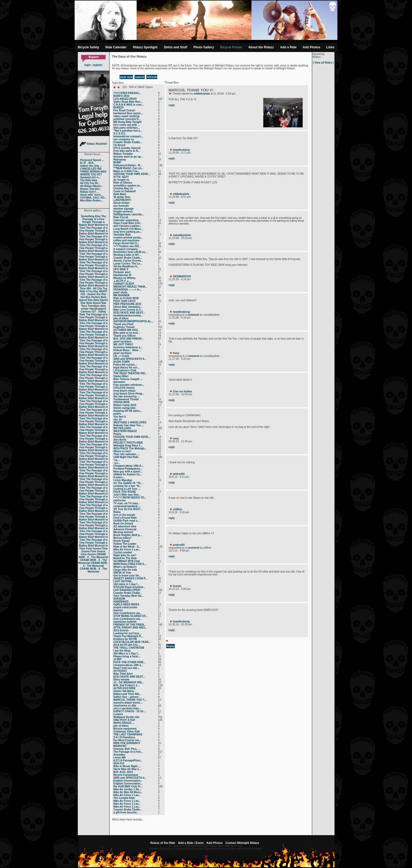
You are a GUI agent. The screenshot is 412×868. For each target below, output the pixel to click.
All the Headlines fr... (126, 266)
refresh (152, 77)
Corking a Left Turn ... (127, 489)
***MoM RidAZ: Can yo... (128, 168)
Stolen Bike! (121, 376)
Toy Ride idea (89, 180)
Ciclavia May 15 (123, 188)
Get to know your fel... (127, 576)
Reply (171, 646)
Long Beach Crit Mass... (128, 229)
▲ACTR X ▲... (122, 281)
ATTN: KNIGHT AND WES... (130, 628)
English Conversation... (128, 781)
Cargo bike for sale (125, 570)
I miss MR (120, 758)
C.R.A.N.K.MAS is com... (129, 105)
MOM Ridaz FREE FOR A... (130, 564)
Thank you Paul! (124, 324)
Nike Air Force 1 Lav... (127, 550)
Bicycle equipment (125, 729)
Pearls (117, 434)
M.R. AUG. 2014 (123, 772)
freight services (123, 212)
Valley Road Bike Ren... (128, 102)
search (140, 77)
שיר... (117, 460)
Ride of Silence (123, 183)
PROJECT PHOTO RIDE (128, 443)
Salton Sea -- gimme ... (128, 697)
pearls (117, 414)
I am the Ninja (122, 651)
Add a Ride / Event (191, 843)
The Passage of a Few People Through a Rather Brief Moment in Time (93, 222)
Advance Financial (125, 529)
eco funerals (121, 206)
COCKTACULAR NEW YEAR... (132, 642)
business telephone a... (128, 347)
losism (177, 586)
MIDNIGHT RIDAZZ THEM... (130, 287)
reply (172, 105)
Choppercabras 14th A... (129, 466)
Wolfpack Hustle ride (127, 717)
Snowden (119, 755)
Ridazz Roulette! (93, 144)
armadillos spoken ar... (128, 186)
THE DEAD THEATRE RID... (130, 373)
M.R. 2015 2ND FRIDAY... (129, 339)
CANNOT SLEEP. (124, 284)
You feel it (120, 417)
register (98, 65)
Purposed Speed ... (92, 160)
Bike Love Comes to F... (128, 310)
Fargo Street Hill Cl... (126, 243)
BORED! (119, 108)
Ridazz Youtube (123, 154)
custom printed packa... (128, 238)
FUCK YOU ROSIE (125, 492)
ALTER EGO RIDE (125, 688)
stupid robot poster (126, 607)
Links (330, 47)
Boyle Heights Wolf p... (128, 535)
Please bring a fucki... (127, 656)
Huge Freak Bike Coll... (128, 223)
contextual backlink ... (127, 506)
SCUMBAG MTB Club (127, 561)
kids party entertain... (127, 128)
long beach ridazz (125, 391)
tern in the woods (124, 515)
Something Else (91, 216)
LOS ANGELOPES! (125, 99)
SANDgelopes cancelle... (129, 214)
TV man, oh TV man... (127, 503)
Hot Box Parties (90, 297)
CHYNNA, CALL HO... (93, 198)
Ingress (118, 610)
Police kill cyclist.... (125, 365)
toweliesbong (181, 150)
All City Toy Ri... (90, 183)
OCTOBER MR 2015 (126, 330)
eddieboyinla (202, 94)
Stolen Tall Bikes (124, 691)
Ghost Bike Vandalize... (128, 307)
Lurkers (118, 714)
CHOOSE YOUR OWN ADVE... (132, 174)
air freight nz (121, 180)
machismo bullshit (125, 622)
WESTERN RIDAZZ (125, 431)
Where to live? (122, 451)
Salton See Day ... (91, 166)
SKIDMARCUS (182, 276)
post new (126, 77)
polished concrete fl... (127, 119)
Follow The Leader (125, 544)
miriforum (120, 500)
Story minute (122, 680)
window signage (124, 209)
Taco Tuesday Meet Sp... (129, 596)
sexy (176, 438)
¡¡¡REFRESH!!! (122, 200)
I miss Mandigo (123, 480)
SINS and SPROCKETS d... (130, 778)
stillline (177, 509)
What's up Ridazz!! (125, 567)
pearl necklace (123, 342)
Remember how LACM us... (130, 252)
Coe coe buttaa (182, 391)
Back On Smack (123, 524)
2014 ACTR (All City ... (127, 645)
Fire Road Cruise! (124, 110)
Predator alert (122, 272)
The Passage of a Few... (128, 752)
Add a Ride (288, 47)
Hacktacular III (122, 275)
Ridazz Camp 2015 (125, 405)
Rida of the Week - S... (127, 547)
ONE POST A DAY (125, 720)
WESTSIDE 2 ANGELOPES (130, 422)
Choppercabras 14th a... (128, 665)
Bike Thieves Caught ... (128, 379)
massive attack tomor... (128, 703)
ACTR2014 (120, 671)
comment (193, 315)
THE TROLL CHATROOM (129, 648)
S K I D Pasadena (124, 737)
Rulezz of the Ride (163, 843)
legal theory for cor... (126, 368)
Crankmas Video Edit (127, 732)
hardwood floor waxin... (128, 113)
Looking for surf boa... (127, 633)
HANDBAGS (121, 602)
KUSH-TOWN (122, 362)
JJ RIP (118, 659)
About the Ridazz (261, 47)
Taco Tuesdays (90, 306)
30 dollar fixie (122, 197)
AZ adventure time (125, 526)
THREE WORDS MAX (93, 172)
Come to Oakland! (125, 191)
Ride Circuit (121, 217)
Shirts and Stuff (175, 47)
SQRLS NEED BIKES (126, 604)
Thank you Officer (125, 336)
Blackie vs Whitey (125, 278)
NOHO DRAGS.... (124, 723)
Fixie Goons (93, 549)
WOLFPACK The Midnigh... (130, 448)
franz (176, 353)
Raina (117, 512)
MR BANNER (122, 295)
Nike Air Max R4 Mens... (128, 792)
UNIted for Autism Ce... (128, 474)
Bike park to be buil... (127, 333)
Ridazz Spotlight (145, 47)
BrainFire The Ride (125, 558)
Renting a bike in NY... (127, 255)
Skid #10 (119, 763)
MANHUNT (120, 746)
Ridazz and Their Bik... (127, 694)
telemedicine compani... (128, 136)
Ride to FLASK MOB (126, 298)
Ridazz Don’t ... (89, 192)
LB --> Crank (121, 356)
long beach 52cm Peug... (129, 394)
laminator (119, 382)
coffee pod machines (127, 240)
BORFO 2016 (122, 96)
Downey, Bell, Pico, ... (127, 749)
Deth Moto (120, 194)
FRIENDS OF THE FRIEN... (130, 625)
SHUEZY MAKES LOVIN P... (130, 578)
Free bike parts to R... (127, 151)
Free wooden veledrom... (129, 385)
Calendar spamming (126, 220)
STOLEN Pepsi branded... (129, 587)
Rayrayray (120, 160)
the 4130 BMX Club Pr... (128, 786)
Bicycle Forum (231, 47)
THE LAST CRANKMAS (128, 734)
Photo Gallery (204, 47)
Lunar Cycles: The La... (128, 264)
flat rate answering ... (127, 396)
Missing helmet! (123, 532)
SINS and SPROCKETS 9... (130, 359)
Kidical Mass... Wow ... (127, 350)
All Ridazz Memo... (92, 186)
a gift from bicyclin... (126, 812)
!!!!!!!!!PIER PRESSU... (127, 93)
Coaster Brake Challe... (128, 142)
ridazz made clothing (127, 116)
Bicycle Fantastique (126, 775)
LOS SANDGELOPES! (127, 590)
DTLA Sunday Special (127, 148)
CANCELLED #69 (91, 169)
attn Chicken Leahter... (128, 226)
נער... (117, 463)
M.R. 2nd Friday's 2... (127, 685)
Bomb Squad (122, 541)
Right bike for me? (125, 555)
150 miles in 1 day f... (127, 584)
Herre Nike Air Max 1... (127, 769)
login (87, 65)
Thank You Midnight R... (128, 636)
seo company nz (124, 139)
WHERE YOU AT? (91, 175)
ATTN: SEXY (121, 177)
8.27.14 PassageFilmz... (128, 760)
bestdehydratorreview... (128, 316)
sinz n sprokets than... (127, 708)
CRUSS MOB (122, 402)
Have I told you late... (127, 668)
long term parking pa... (128, 232)
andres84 (179, 474)
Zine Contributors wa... (128, 613)
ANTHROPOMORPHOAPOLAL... (133, 321)
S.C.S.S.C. (120, 134)
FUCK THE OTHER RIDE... (130, 662)
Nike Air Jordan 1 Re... (127, 789)
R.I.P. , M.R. (87, 163)
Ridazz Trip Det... (91, 189)
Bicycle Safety (88, 47)
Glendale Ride (122, 235)
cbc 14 (118, 420)
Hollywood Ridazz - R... (128, 165)
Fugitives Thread (124, 327)
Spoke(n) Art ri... (90, 177)
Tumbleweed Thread (126, 399)
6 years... (119, 477)
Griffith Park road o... (127, 521)
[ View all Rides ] (323, 63)
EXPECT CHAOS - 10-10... (130, 711)
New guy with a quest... (128, 472)
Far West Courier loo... (128, 740)
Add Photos (311, 47)
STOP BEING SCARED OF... (131, 616)
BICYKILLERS (122, 428)
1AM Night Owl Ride (126, 457)
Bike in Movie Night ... (127, 766)
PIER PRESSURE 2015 (127, 304)
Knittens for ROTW (125, 639)
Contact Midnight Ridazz (242, 843)
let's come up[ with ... (127, 125)
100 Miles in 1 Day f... (127, 654)
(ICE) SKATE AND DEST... (129, 313)
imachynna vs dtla (125, 706)
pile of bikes (121, 318)
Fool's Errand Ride (125, 518)
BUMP (117, 162)
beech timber (122, 203)
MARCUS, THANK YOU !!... (130, 700)
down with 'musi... (91, 195)
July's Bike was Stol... (127, 495)
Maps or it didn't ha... (127, 171)
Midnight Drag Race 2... (128, 446)
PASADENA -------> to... (128, 290)
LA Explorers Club (125, 370)
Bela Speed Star (93, 299)
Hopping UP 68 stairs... (128, 411)
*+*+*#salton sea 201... (127, 246)
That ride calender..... (127, 454)
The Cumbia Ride (124, 798)
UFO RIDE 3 (121, 269)
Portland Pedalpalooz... (128, 469)
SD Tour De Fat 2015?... (128, 509)
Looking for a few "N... (127, 486)
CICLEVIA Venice (124, 388)
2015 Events (121, 630)
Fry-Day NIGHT (98, 291)
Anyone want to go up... (128, 157)
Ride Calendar (116, 47)
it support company (126, 249)
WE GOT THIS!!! (123, 344)
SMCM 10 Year (122, 573)
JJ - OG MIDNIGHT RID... (129, 682)
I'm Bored (120, 145)
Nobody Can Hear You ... (129, 425)
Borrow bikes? (123, 538)
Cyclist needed (123, 552)
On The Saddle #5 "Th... (128, 483)
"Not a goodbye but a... (128, 131)
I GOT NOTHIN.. (123, 581)
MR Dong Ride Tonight (128, 122)
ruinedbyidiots (182, 235)
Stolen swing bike (125, 408)
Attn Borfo (120, 440)
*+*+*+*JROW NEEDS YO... (130, 498)
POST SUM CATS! (125, 301)
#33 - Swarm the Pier (94, 294)
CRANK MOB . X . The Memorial (93, 556)
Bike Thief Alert (123, 674)
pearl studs (120, 292)
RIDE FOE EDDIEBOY (127, 743)
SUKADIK (120, 599)
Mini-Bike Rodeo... (92, 201)
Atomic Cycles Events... (128, 261)
